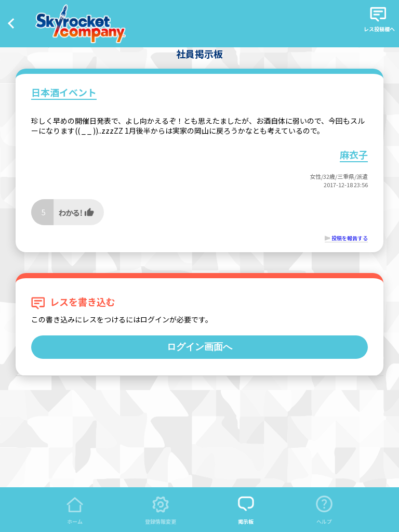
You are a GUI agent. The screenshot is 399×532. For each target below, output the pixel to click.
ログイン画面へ (199, 347)
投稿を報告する (350, 238)
